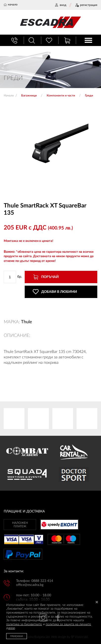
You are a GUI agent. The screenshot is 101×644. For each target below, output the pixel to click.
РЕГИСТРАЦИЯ (86, 5)
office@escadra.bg (30, 585)
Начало (9, 95)
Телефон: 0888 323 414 (35, 581)
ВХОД (60, 5)
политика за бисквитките (24, 624)
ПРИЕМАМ (17, 636)
